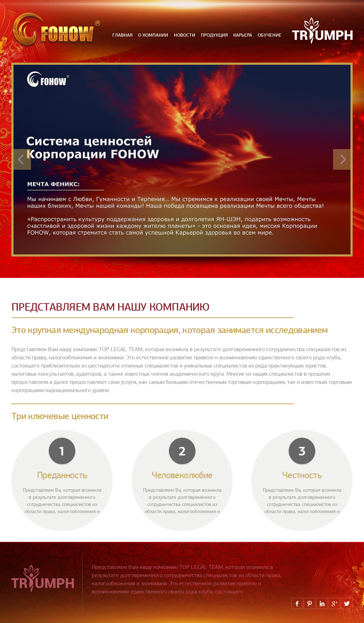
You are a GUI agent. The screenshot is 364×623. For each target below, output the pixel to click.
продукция (214, 35)
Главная (122, 35)
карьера (243, 35)
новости (184, 35)
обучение (270, 35)
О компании (153, 35)
